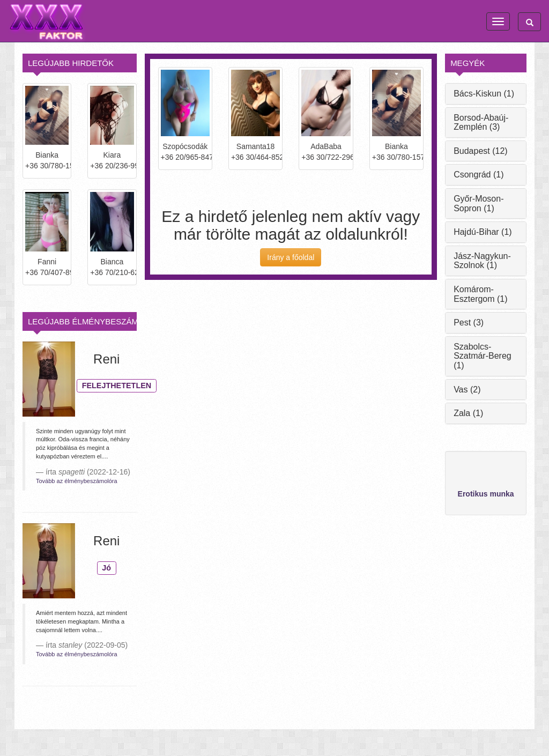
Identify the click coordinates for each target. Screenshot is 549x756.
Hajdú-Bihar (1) (483, 232)
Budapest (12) (481, 151)
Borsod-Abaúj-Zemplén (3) (481, 123)
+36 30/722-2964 (326, 157)
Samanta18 (256, 146)
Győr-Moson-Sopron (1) (478, 203)
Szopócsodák (185, 146)
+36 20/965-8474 (185, 157)
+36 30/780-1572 (47, 166)
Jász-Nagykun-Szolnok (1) (482, 261)
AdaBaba (326, 146)
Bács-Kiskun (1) (484, 94)
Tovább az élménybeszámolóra (77, 481)
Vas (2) (467, 390)
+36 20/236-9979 (112, 166)
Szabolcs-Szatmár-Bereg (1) (483, 356)
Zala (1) (468, 413)
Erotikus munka (486, 494)
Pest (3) (469, 323)
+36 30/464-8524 (255, 157)
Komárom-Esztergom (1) (480, 294)
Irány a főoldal (291, 257)
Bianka (47, 155)
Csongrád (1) (478, 175)
